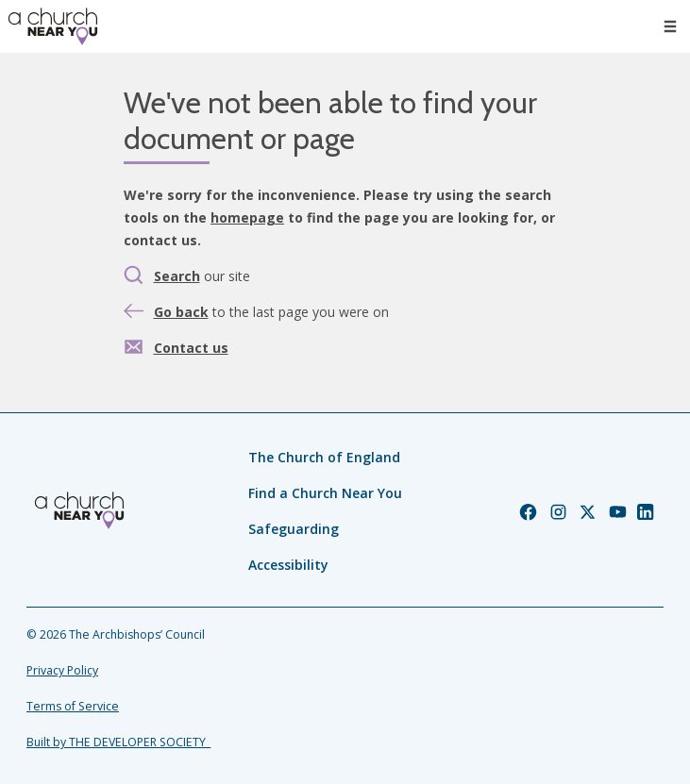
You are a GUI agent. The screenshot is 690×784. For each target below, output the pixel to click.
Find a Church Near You (325, 493)
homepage (247, 217)
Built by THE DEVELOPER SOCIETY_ (118, 742)
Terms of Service (73, 706)
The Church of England (324, 457)
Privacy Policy (62, 670)
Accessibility (288, 565)
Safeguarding (294, 529)
